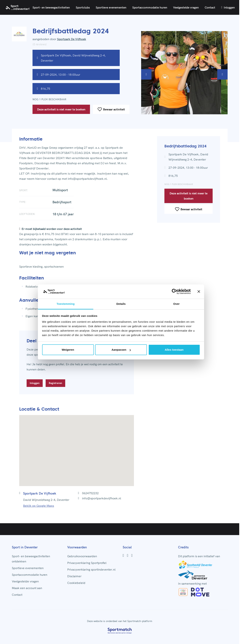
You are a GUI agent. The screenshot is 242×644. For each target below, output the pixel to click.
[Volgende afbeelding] (222, 74)
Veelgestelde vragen (186, 7)
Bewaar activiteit (111, 109)
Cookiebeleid (76, 583)
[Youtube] (132, 555)
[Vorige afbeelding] (146, 74)
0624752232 (90, 493)
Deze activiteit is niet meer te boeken (61, 109)
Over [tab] (177, 304)
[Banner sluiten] (199, 292)
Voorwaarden (77, 547)
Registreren (55, 383)
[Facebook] (123, 555)
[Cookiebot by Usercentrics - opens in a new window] (174, 292)
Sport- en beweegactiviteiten (51, 7)
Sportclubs (83, 7)
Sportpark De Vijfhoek (72, 39)
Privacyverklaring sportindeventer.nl (91, 569)
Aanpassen (121, 350)
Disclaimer (74, 576)
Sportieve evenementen (111, 7)
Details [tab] (121, 304)
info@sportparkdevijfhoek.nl (102, 498)
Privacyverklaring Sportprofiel (87, 563)
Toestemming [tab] (66, 304)
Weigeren (68, 350)
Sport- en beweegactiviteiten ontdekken (31, 559)
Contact (210, 7)
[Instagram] (128, 555)
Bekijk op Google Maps (39, 506)
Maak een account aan (27, 588)
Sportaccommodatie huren (150, 7)
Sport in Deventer (25, 547)
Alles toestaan (174, 350)
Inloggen (228, 7)
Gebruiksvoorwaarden (82, 556)
